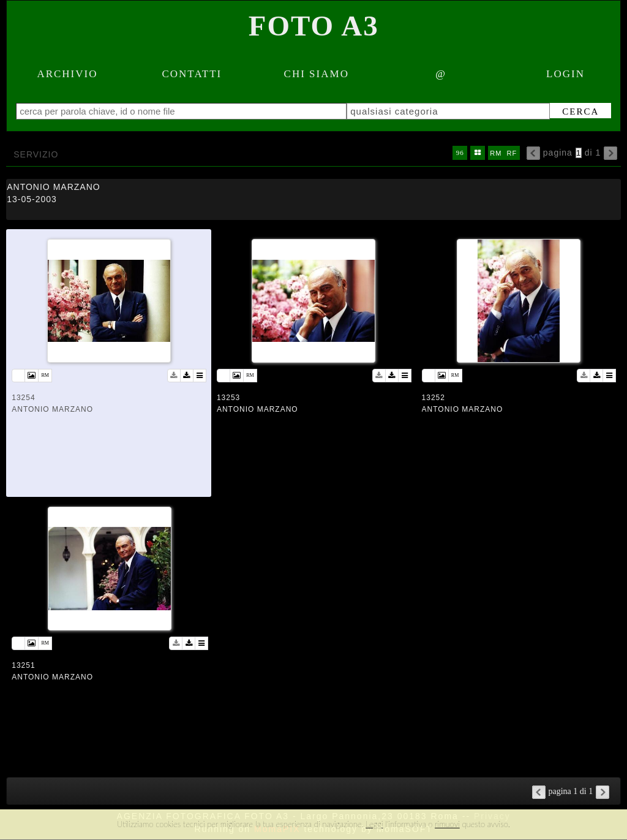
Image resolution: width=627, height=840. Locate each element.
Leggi (374, 824)
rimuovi (447, 824)
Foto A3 (314, 26)
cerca (580, 112)
